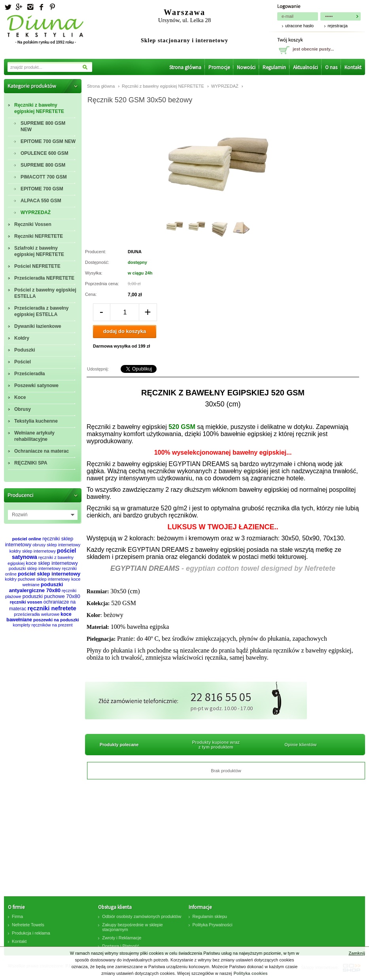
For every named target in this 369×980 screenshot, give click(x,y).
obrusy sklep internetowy (56, 545)
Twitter (8, 7)
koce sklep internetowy (52, 563)
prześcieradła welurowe (37, 614)
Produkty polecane (119, 745)
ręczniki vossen (26, 602)
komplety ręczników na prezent (43, 625)
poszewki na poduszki (56, 620)
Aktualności (306, 67)
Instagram (30, 7)
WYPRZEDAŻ (36, 213)
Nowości (246, 67)
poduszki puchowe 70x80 (51, 596)
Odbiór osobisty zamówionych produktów (142, 916)
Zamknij (357, 953)
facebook (41, 7)
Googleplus (19, 7)
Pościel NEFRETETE (37, 266)
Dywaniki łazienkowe (38, 326)
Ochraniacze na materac (42, 451)
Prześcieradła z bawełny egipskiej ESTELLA (41, 311)
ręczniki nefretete (52, 608)
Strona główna (185, 67)
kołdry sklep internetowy (33, 551)
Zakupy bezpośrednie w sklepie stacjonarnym (132, 927)
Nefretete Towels (28, 925)
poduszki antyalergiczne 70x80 (36, 587)
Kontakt (353, 67)
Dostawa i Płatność (121, 946)
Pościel (23, 362)
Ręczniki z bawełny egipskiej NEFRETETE (39, 108)
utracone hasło (299, 26)
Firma (17, 916)
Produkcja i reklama (31, 933)
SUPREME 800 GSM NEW (43, 126)
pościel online (27, 539)
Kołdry (22, 338)
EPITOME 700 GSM (42, 189)
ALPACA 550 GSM (41, 201)
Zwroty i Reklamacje (122, 938)
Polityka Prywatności (213, 925)
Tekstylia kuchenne (36, 421)
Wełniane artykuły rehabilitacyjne (34, 436)
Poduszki (25, 350)
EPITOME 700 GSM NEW (48, 141)
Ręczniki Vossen (33, 224)
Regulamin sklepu (210, 916)
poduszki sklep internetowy (35, 568)
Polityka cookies (250, 973)
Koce (20, 397)
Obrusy (23, 409)
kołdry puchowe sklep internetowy (38, 579)
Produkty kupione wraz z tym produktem (216, 745)
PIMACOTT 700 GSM (44, 177)
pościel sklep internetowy (49, 574)
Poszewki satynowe (36, 386)
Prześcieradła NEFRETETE (44, 278)
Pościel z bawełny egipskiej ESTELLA (45, 293)
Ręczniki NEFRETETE (39, 236)
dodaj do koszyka (125, 331)
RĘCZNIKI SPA (31, 463)
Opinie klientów (300, 745)
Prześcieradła (29, 374)
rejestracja (338, 26)
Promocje (219, 67)
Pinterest (52, 7)
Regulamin (274, 67)
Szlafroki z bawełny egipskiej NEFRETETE (39, 251)
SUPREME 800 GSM (43, 165)
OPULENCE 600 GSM (44, 153)
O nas (331, 67)
